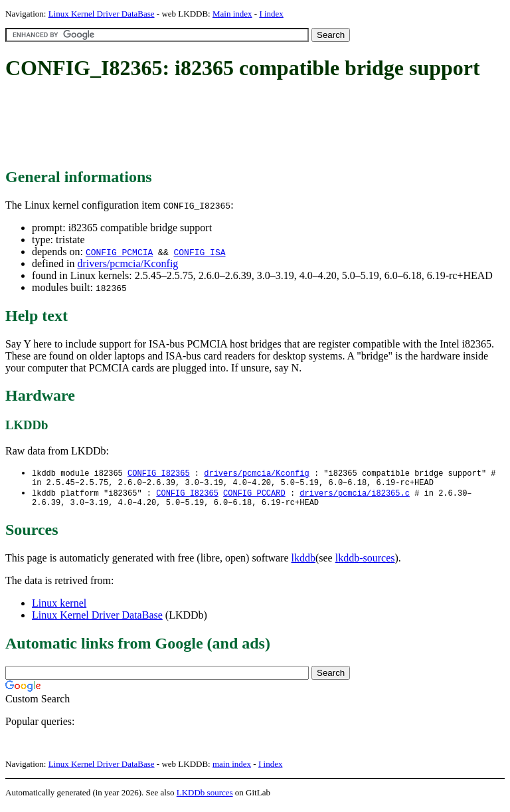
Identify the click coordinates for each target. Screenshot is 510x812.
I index (271, 14)
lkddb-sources (365, 563)
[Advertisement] (247, 125)
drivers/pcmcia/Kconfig (127, 263)
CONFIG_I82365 (159, 473)
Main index (232, 14)
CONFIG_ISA (199, 252)
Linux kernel (59, 608)
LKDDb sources (205, 798)
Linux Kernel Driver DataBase (102, 14)
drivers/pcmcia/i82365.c (355, 496)
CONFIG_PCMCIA (119, 252)
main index (232, 769)
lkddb (303, 563)
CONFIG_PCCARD (254, 496)
